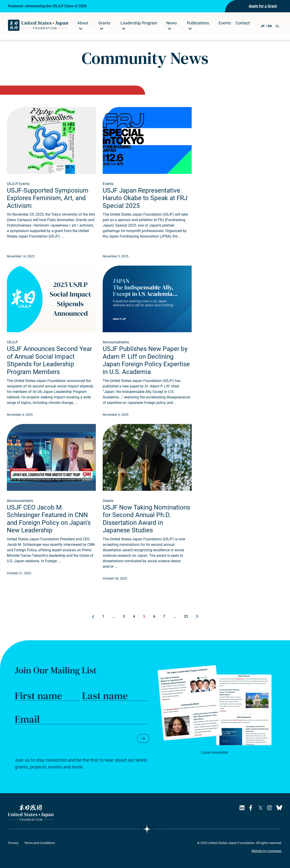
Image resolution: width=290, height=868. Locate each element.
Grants (108, 501)
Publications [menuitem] (198, 23)
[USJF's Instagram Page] (269, 808)
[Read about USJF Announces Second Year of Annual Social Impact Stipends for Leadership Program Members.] (51, 299)
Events (24, 184)
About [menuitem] (83, 23)
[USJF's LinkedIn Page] (242, 808)
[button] (278, 26)
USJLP (12, 184)
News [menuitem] (172, 23)
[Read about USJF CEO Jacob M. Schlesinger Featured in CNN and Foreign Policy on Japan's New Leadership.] (51, 457)
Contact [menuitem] (243, 23)
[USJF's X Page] (260, 808)
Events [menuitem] (225, 23)
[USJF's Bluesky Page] (279, 808)
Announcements (116, 342)
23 (186, 616)
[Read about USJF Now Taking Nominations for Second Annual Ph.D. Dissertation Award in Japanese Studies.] (147, 457)
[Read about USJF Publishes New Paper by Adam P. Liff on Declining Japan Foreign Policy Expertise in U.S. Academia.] (147, 299)
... (114, 616)
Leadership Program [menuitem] (139, 23)
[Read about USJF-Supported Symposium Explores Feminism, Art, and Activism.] (51, 140)
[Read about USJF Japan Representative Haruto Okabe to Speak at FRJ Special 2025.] (147, 140)
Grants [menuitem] (104, 23)
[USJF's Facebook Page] (251, 808)
